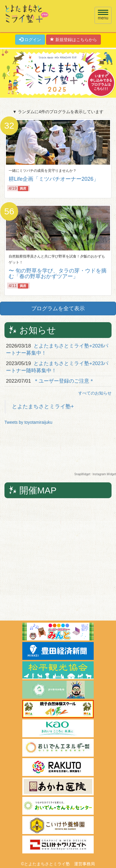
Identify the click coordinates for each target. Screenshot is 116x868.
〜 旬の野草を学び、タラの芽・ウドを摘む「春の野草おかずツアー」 (58, 274)
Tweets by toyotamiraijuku (28, 422)
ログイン (30, 40)
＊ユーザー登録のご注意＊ (64, 381)
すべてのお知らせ (95, 393)
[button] (9, 73)
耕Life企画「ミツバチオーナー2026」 (54, 179)
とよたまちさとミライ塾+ (43, 406)
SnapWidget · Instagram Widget (95, 474)
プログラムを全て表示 (58, 308)
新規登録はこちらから (73, 40)
